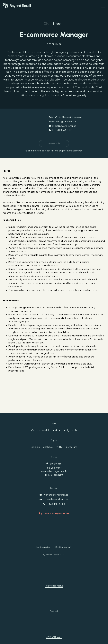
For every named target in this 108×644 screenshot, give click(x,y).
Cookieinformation (64, 547)
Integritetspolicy (42, 547)
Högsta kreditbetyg (54, 586)
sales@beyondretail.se (54, 499)
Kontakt (46, 430)
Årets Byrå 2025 (54, 637)
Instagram (71, 447)
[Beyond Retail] (17, 7)
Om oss (36, 430)
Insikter (57, 430)
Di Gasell (54, 611)
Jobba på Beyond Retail (57, 514)
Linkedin (36, 447)
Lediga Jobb (70, 430)
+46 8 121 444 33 (54, 504)
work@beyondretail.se (54, 495)
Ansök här (54, 143)
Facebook (48, 447)
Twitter (59, 447)
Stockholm (54, 469)
